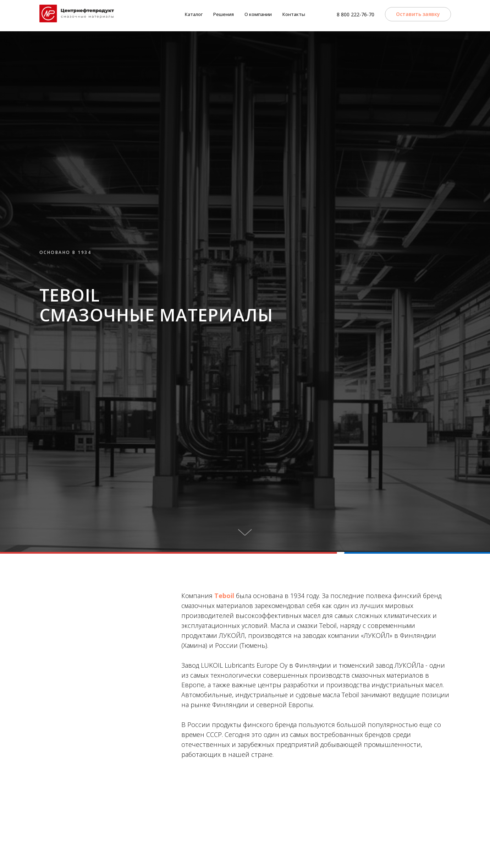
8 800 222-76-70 (356, 14)
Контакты (294, 14)
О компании (258, 14)
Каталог (194, 14)
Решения (224, 14)
